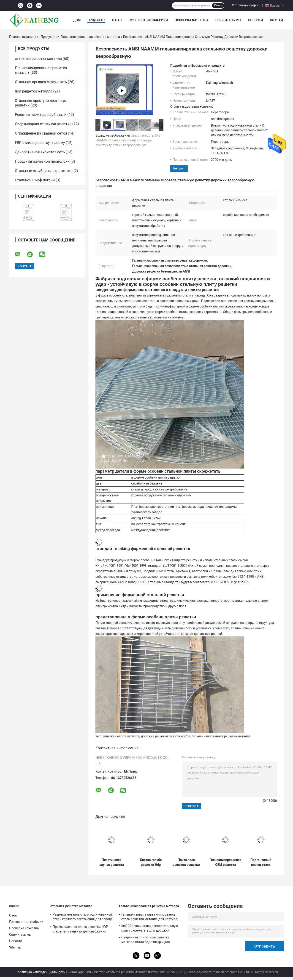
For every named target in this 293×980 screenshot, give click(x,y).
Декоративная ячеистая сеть (40, 152)
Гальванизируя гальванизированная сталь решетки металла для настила (149, 917)
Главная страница (23, 37)
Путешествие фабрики (148, 20)
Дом (77, 20)
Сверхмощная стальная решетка (43, 124)
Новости (255, 20)
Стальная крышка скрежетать (41, 82)
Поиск (218, 5)
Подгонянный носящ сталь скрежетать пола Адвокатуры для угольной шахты (261, 862)
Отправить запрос (246, 5)
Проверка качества (192, 20)
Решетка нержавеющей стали (41, 115)
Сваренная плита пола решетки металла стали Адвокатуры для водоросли (146, 940)
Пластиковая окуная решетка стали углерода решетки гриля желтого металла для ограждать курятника (112, 862)
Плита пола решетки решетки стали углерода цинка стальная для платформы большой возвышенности (186, 862)
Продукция (49, 37)
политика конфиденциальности (42, 972)
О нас (117, 20)
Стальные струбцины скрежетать (44, 171)
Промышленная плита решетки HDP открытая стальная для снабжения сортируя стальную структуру (80, 930)
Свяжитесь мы (228, 20)
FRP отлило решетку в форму (40, 143)
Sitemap (15, 947)
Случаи (276, 20)
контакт (179, 168)
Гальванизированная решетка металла (90, 37)
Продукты (96, 20)
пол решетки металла (34, 91)
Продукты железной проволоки (42, 161)
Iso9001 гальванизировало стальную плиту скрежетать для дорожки (150, 928)
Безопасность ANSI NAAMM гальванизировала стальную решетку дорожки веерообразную (128, 140)
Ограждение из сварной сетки (41, 133)
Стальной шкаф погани (35, 180)
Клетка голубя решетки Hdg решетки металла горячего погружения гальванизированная (151, 862)
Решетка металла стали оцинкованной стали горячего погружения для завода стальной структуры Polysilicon (83, 917)
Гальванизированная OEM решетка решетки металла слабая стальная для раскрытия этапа (226, 862)
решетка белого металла (121, 736)
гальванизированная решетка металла (221, 736)
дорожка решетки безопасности (165, 736)
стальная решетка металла (38, 59)
